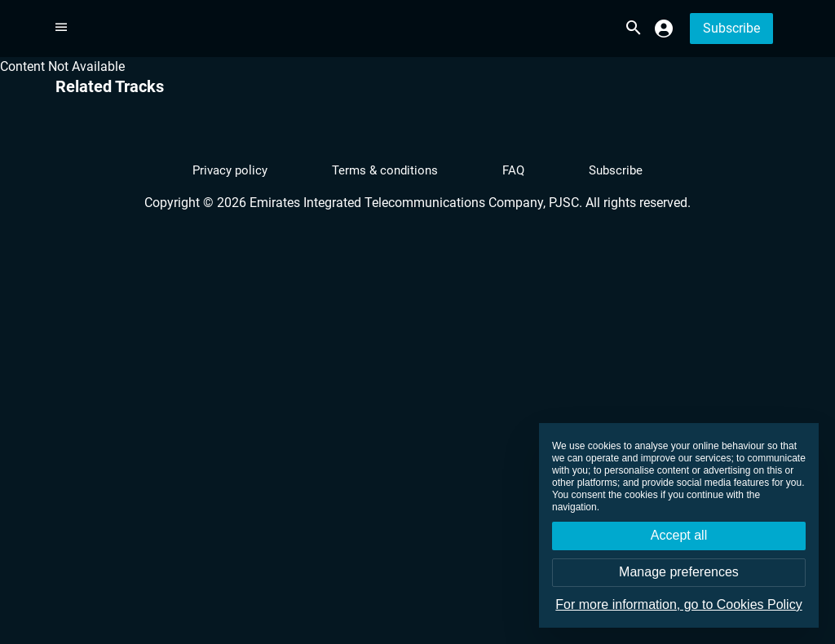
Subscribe (731, 28)
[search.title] (633, 29)
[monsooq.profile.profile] (664, 29)
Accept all (679, 535)
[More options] (61, 27)
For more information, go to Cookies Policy (678, 604)
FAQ (513, 170)
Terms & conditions (385, 170)
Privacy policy (230, 170)
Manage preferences (679, 572)
